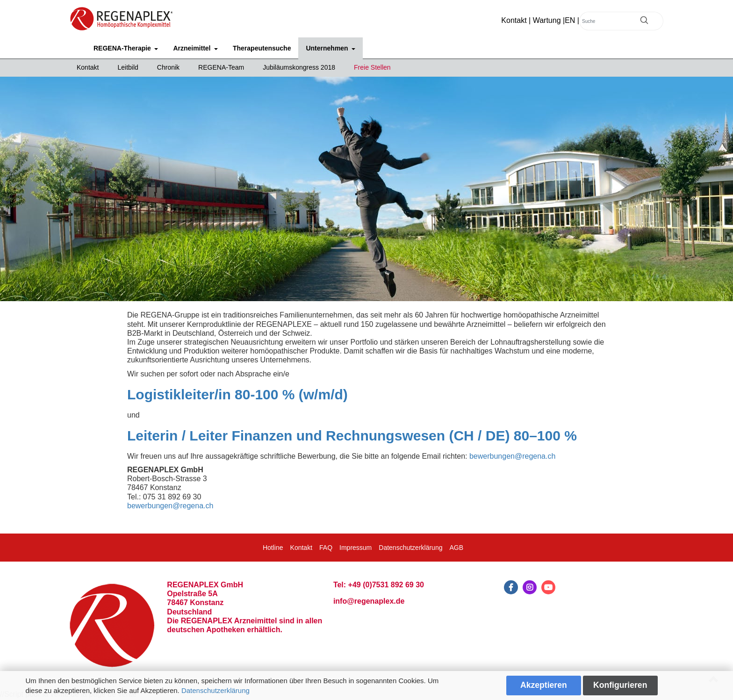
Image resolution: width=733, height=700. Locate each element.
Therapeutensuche (262, 48)
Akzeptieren (544, 685)
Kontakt (514, 20)
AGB (456, 548)
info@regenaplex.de (369, 601)
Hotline (273, 548)
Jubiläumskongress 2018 (299, 67)
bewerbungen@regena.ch (512, 456)
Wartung (547, 20)
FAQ (326, 548)
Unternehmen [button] (328, 48)
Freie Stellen (372, 67)
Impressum (356, 548)
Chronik (168, 67)
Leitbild (128, 67)
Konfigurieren (620, 685)
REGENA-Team (221, 67)
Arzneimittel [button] (193, 48)
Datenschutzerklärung (216, 690)
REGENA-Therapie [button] (123, 48)
